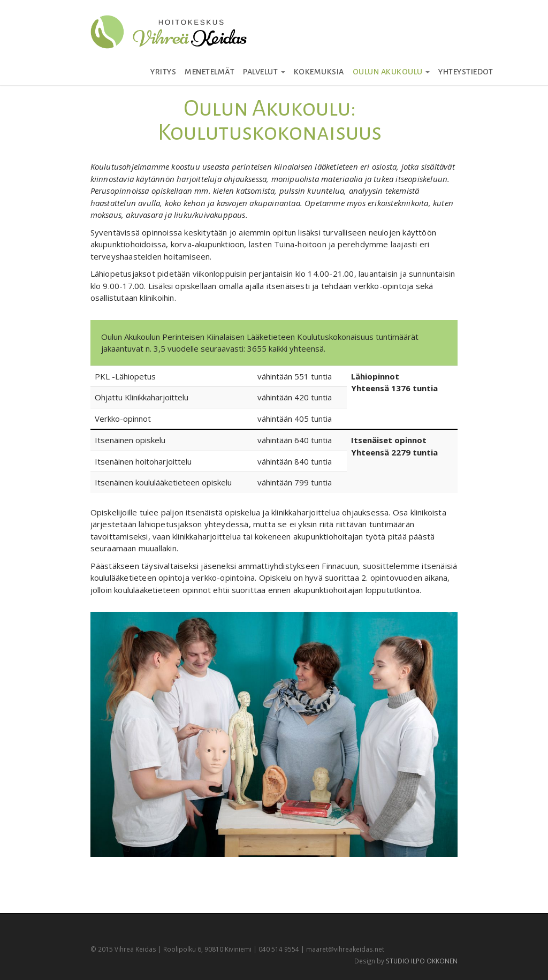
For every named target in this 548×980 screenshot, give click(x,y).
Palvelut (264, 72)
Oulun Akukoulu (391, 72)
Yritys (163, 72)
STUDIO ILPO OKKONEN (422, 961)
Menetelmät (210, 72)
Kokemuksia (319, 72)
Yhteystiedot (466, 72)
